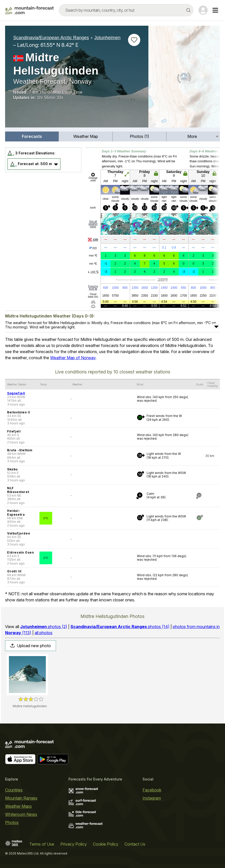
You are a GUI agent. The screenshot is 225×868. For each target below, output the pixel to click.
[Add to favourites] (134, 40)
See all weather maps (93, 224)
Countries (14, 790)
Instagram (152, 798)
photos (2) (44, 627)
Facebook (152, 790)
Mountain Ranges (21, 798)
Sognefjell (16, 393)
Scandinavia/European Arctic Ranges (51, 38)
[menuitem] (32, 136)
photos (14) (120, 627)
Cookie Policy (106, 844)
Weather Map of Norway (73, 358)
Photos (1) (139, 136)
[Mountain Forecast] (29, 10)
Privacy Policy (74, 844)
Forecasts (32, 136)
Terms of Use (42, 844)
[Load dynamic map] (184, 79)
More (192, 136)
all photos (44, 633)
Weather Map (86, 136)
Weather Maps (18, 806)
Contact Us (135, 844)
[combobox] (126, 10)
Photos (12, 822)
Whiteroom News (21, 814)
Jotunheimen (107, 38)
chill (93, 272)
